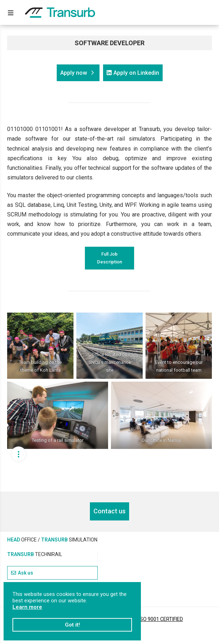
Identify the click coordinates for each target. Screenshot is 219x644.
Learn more (27, 607)
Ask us (22, 573)
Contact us (109, 511)
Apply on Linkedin (133, 73)
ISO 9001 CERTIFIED (161, 619)
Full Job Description (109, 258)
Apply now (77, 73)
